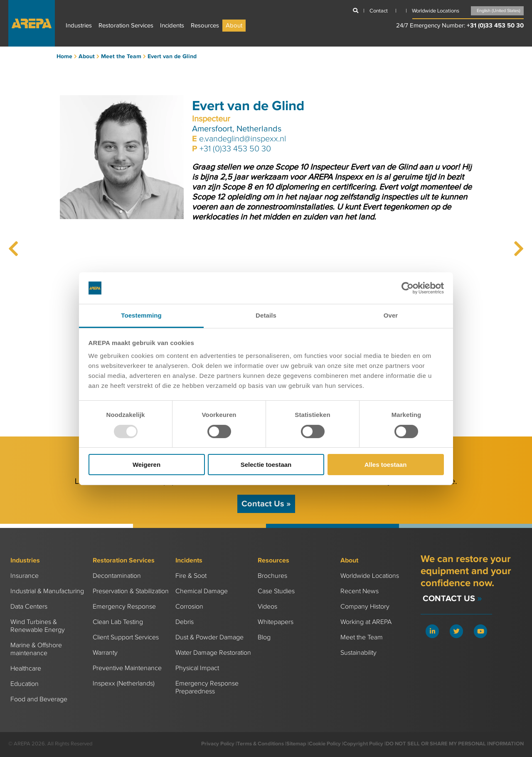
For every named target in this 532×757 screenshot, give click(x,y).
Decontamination (117, 576)
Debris (185, 622)
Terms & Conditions (260, 744)
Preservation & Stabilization (131, 591)
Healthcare (26, 669)
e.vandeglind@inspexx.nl (243, 139)
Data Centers (29, 607)
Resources (205, 26)
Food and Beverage (39, 699)
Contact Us (266, 504)
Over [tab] (391, 315)
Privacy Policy (218, 744)
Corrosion (189, 607)
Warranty (105, 653)
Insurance (25, 576)
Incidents (172, 26)
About (234, 26)
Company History (365, 607)
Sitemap (296, 744)
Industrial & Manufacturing (47, 591)
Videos (267, 607)
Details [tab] (266, 315)
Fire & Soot (191, 576)
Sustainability (358, 653)
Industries (79, 26)
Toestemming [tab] (141, 315)
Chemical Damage (202, 591)
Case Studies (276, 591)
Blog (264, 637)
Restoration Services (126, 26)
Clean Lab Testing (118, 622)
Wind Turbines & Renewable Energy (38, 626)
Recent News (360, 591)
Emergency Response (124, 607)
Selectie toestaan (266, 465)
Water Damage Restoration (213, 653)
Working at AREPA (366, 622)
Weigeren (147, 465)
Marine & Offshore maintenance (36, 649)
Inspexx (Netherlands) (124, 684)
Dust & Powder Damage (209, 637)
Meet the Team (362, 637)
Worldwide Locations (370, 576)
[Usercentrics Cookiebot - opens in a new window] (408, 288)
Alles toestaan (386, 465)
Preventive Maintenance (127, 668)
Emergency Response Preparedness (207, 688)
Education (25, 684)
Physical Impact (197, 668)
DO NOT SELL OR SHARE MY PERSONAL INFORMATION (455, 744)
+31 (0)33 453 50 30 (495, 26)
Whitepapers (276, 622)
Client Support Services (126, 637)
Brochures (272, 576)
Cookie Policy (325, 744)
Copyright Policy (363, 744)
